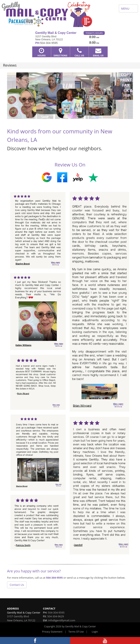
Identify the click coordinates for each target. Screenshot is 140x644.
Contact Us (17, 585)
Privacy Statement (52, 632)
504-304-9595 (54, 578)
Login (95, 632)
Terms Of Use (76, 632)
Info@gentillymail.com (62, 620)
